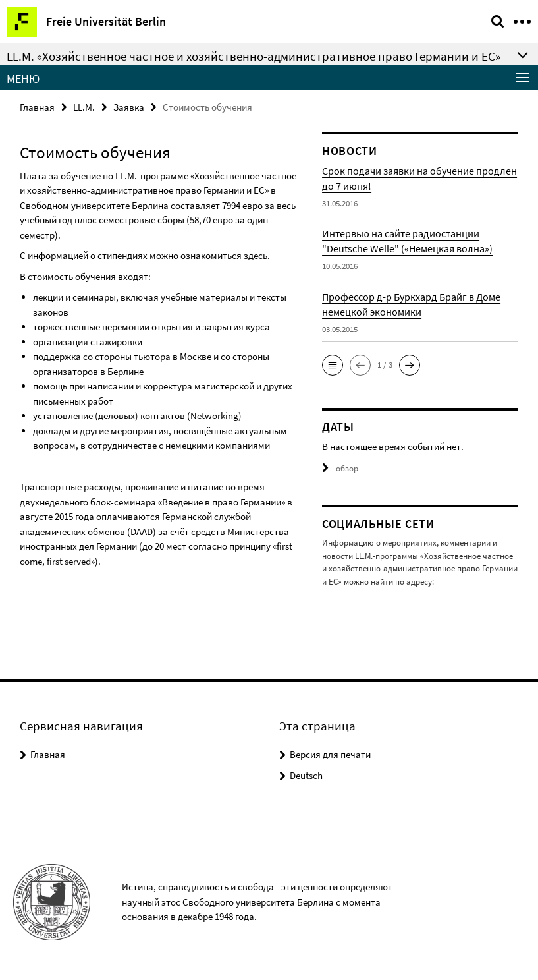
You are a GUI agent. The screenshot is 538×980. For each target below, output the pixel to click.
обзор (340, 468)
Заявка (129, 107)
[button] (333, 365)
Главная (37, 107)
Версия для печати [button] (330, 754)
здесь (256, 255)
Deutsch (306, 775)
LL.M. (84, 107)
